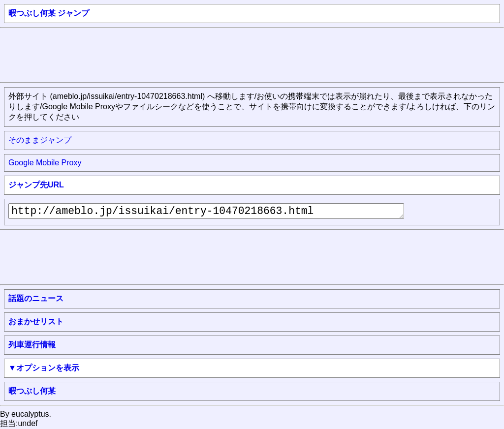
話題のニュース (36, 298)
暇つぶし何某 (32, 391)
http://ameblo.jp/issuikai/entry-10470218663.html (206, 211)
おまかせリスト (36, 322)
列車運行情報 (32, 345)
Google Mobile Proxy (45, 163)
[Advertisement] (179, 54)
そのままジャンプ (40, 140)
